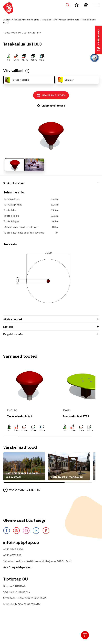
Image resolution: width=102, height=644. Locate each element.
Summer (66, 80)
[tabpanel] (51, 253)
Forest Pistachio (17, 80)
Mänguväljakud (31, 20)
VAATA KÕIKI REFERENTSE (21, 490)
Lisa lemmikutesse (51, 105)
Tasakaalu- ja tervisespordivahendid (60, 20)
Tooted (17, 20)
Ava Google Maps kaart (18, 567)
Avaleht (7, 20)
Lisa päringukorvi (51, 95)
